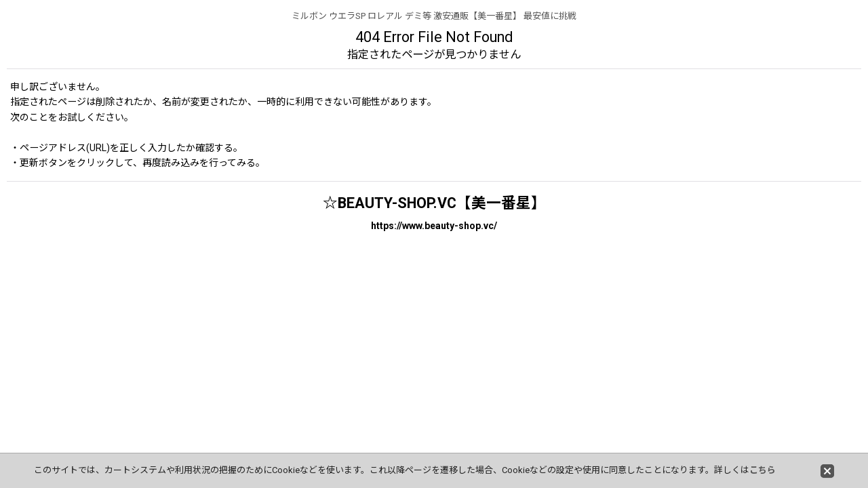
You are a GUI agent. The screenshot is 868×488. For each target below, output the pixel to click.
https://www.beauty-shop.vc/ (434, 226)
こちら (763, 470)
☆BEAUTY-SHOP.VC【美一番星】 (434, 203)
